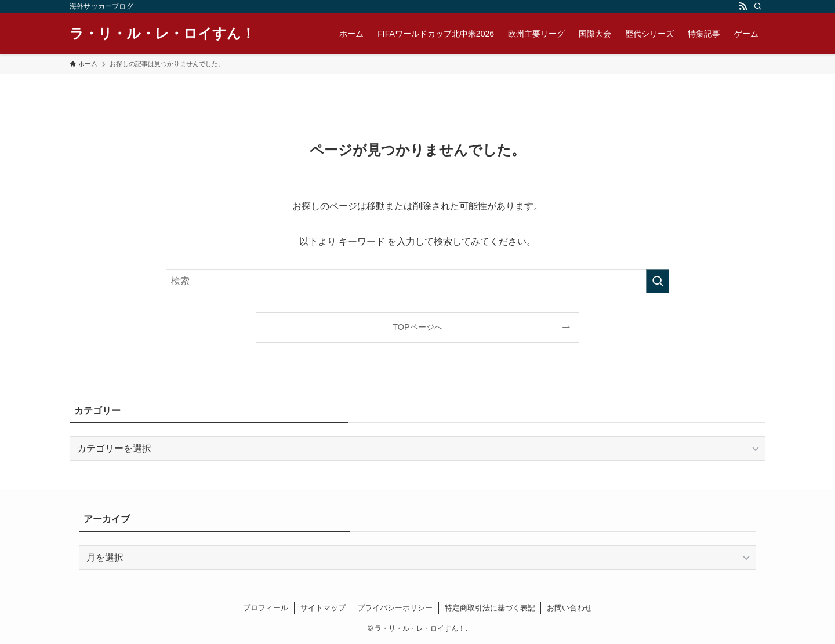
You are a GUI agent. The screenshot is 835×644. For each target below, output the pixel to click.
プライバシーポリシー (395, 608)
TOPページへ (417, 327)
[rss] (743, 6)
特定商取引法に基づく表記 (490, 608)
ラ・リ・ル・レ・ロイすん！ (162, 34)
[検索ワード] (418, 281)
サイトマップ (323, 608)
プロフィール (266, 608)
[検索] (758, 6)
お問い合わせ (569, 608)
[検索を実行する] (658, 281)
